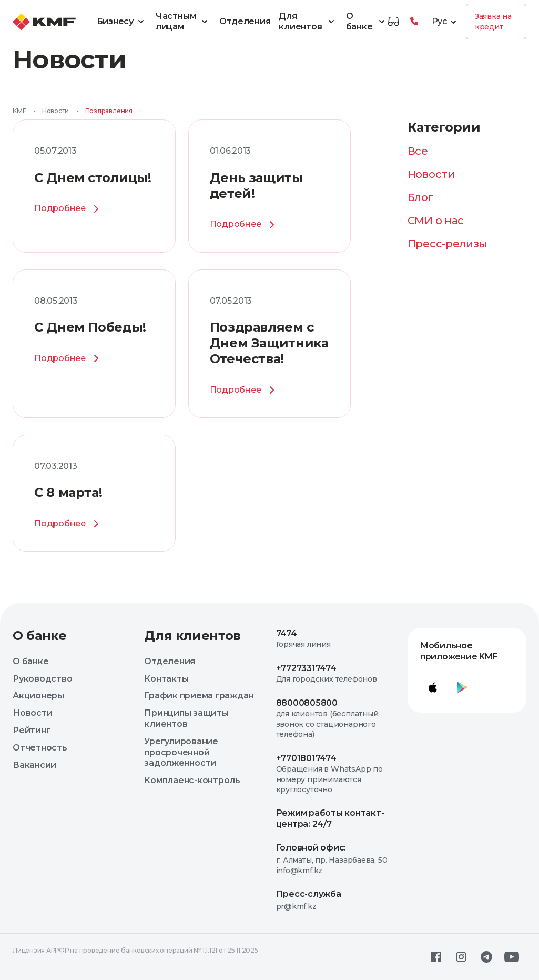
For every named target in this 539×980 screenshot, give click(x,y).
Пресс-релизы (447, 244)
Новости (55, 111)
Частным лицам (184, 22)
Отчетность (40, 748)
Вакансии (34, 765)
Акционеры (38, 696)
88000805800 (307, 703)
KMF (19, 111)
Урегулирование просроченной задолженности (181, 752)
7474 (287, 633)
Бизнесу (122, 22)
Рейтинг (31, 730)
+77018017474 (306, 758)
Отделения (245, 21)
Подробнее (68, 209)
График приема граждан (199, 696)
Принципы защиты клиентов (186, 718)
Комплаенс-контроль (192, 780)
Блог (421, 197)
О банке (367, 22)
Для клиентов (308, 22)
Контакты (166, 679)
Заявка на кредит (493, 22)
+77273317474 (306, 668)
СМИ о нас (436, 221)
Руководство (42, 679)
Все (418, 151)
